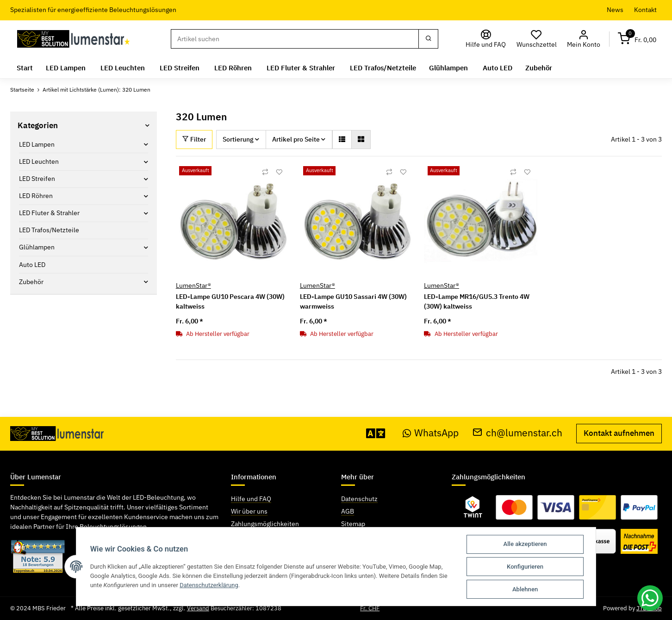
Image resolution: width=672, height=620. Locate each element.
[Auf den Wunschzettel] (279, 172)
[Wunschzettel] (537, 39)
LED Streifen (37, 179)
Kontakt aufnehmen (619, 433)
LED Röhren (36, 196)
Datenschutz (359, 499)
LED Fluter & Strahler (49, 213)
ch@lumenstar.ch (517, 433)
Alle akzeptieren (525, 544)
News (615, 10)
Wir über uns (249, 511)
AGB (348, 511)
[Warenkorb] (637, 39)
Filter (194, 139)
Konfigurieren (525, 567)
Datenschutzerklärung (209, 585)
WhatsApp (431, 433)
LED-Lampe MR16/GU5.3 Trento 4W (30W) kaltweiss (477, 301)
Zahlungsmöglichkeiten (265, 524)
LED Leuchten (39, 161)
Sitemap (353, 524)
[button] (584, 39)
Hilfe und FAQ (251, 499)
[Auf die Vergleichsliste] (265, 172)
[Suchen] (295, 39)
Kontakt (645, 10)
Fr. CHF (370, 608)
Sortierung (238, 139)
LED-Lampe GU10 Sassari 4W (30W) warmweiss (353, 301)
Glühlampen (37, 247)
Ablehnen (525, 589)
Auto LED (32, 264)
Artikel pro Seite (296, 139)
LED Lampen (37, 144)
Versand (198, 608)
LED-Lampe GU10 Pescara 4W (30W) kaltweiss (230, 301)
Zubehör (31, 282)
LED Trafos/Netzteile (49, 230)
